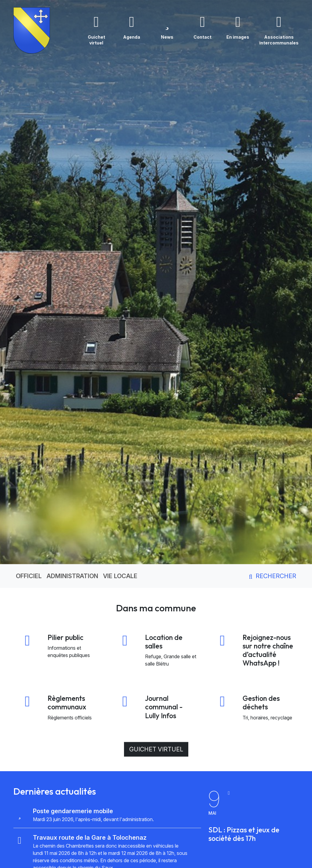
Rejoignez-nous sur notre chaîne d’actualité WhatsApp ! (268, 650)
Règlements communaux (67, 703)
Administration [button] (72, 576)
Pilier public (66, 637)
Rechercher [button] (271, 576)
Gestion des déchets (261, 703)
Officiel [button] (29, 576)
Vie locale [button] (120, 576)
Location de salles (164, 642)
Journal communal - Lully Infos (164, 707)
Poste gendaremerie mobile (73, 811)
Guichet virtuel (156, 749)
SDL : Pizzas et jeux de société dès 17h (244, 834)
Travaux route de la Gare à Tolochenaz (90, 838)
